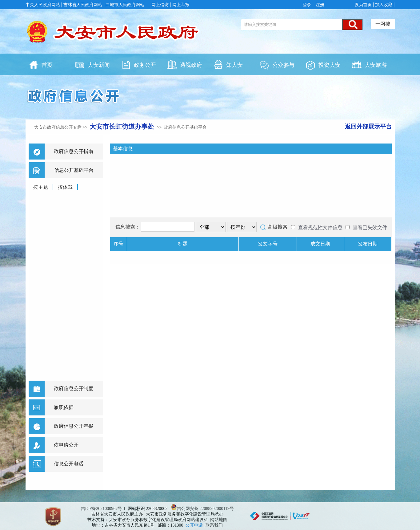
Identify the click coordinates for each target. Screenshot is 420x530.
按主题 (41, 187)
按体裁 (65, 187)
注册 (319, 5)
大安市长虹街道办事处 (123, 127)
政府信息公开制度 (74, 388)
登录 (308, 5)
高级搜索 (278, 227)
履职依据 (64, 407)
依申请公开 (66, 445)
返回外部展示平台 (368, 126)
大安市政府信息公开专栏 (58, 127)
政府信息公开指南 (74, 151)
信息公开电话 (69, 464)
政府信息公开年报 (74, 426)
